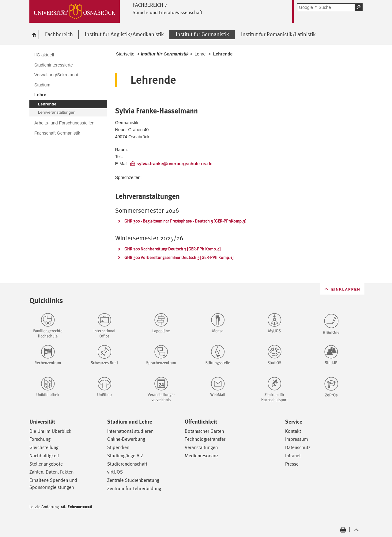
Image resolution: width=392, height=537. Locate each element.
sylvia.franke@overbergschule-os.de (175, 164)
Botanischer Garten (204, 431)
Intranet (293, 456)
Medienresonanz (202, 456)
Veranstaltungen (201, 447)
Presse (292, 464)
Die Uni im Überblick (50, 431)
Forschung (40, 439)
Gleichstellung (44, 447)
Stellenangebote (46, 464)
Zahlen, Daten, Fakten (51, 472)
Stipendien (118, 447)
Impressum (297, 439)
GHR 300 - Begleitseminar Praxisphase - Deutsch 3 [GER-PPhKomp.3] (185, 221)
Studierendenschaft (127, 464)
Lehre (200, 54)
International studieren (130, 431)
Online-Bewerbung (126, 439)
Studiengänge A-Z (125, 456)
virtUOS (115, 472)
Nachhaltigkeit (44, 456)
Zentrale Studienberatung (133, 480)
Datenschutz (298, 447)
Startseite (125, 54)
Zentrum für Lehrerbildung (134, 488)
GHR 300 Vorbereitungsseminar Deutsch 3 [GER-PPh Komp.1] (179, 257)
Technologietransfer (205, 439)
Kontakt (293, 431)
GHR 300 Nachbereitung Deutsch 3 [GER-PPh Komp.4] (172, 249)
